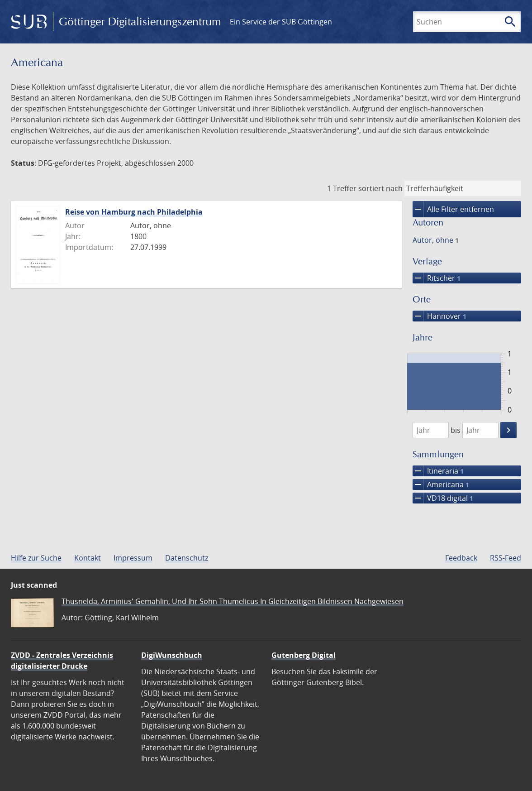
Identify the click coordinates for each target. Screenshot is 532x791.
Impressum (133, 558)
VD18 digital (443, 498)
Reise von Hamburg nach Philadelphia (134, 212)
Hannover (439, 316)
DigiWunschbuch (172, 655)
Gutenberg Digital (304, 655)
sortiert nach (380, 188)
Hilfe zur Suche (36, 558)
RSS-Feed (506, 558)
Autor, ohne (436, 240)
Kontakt (88, 558)
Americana (441, 484)
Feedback (461, 558)
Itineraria (438, 471)
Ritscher (437, 278)
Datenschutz (187, 558)
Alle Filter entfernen (453, 209)
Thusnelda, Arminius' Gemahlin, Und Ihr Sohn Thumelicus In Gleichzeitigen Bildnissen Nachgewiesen (233, 601)
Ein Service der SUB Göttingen (281, 22)
